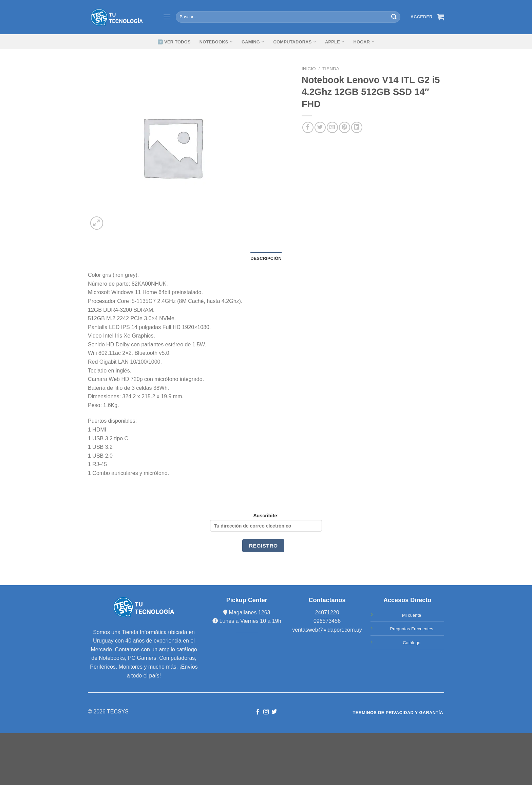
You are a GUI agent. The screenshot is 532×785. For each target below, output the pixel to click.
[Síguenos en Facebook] (258, 712)
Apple (335, 42)
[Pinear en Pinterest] (345, 127)
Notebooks (216, 42)
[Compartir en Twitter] (320, 127)
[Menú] (167, 17)
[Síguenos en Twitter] (274, 712)
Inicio (309, 69)
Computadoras (295, 42)
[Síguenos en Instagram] (266, 712)
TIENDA (331, 69)
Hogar (364, 42)
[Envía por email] (332, 127)
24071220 (327, 612)
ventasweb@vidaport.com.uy (327, 630)
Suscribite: (266, 522)
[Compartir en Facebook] (308, 127)
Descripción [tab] (266, 258)
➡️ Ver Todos (174, 42)
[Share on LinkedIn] (357, 127)
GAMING (253, 42)
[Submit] (394, 17)
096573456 (327, 621)
